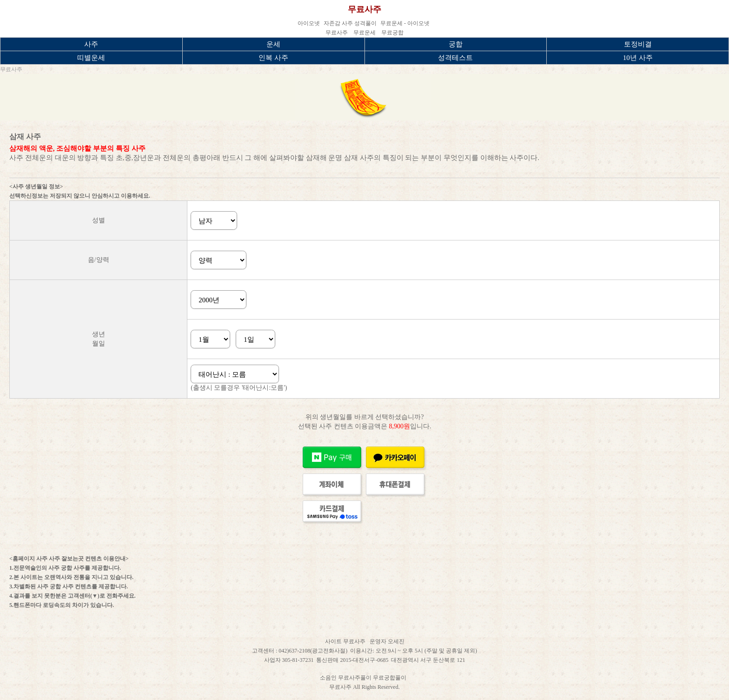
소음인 (329, 678)
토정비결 (638, 44)
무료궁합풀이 (390, 678)
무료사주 (364, 9)
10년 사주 (638, 58)
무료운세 (364, 33)
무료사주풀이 (355, 678)
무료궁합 (392, 33)
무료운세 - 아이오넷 (405, 23)
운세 (273, 44)
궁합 (456, 44)
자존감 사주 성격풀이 (350, 23)
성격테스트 (455, 58)
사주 (91, 44)
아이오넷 (309, 23)
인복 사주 (273, 58)
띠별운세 (91, 58)
